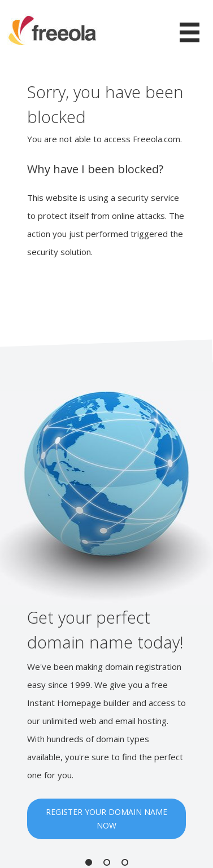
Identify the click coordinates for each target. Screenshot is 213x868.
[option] (106, 615)
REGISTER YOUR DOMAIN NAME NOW (106, 819)
